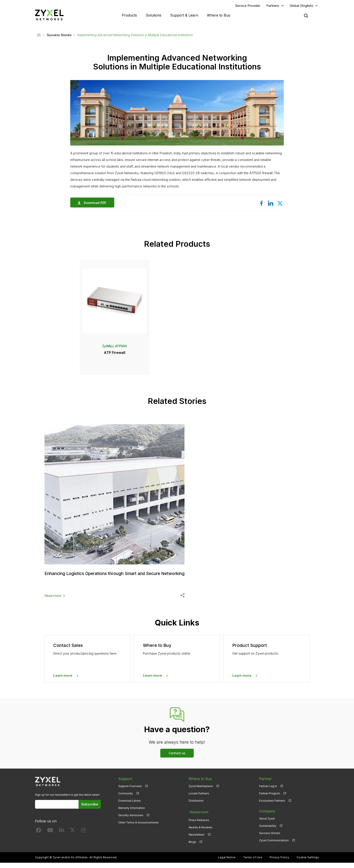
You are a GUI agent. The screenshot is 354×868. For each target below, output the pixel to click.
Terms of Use (253, 863)
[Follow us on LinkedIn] (62, 838)
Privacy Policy (279, 863)
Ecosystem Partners (272, 807)
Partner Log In (268, 793)
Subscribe (90, 811)
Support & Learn (184, 15)
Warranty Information (132, 815)
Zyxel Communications (274, 847)
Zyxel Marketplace (201, 793)
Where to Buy (219, 15)
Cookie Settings (308, 863)
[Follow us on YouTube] (50, 838)
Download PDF (96, 203)
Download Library (130, 807)
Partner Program (270, 800)
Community (126, 800)
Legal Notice (227, 863)
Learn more (63, 682)
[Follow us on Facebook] (39, 838)
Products (129, 15)
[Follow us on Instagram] (83, 838)
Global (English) (301, 6)
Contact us (177, 760)
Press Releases (199, 825)
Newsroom (198, 818)
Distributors (196, 807)
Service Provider (248, 6)
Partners (273, 6)
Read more (53, 602)
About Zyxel (267, 825)
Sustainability (268, 833)
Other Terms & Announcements (138, 829)
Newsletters (197, 840)
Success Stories (270, 840)
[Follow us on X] (72, 838)
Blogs (192, 847)
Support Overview (130, 793)
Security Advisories (131, 822)
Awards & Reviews (201, 833)
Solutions (154, 15)
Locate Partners (199, 800)
